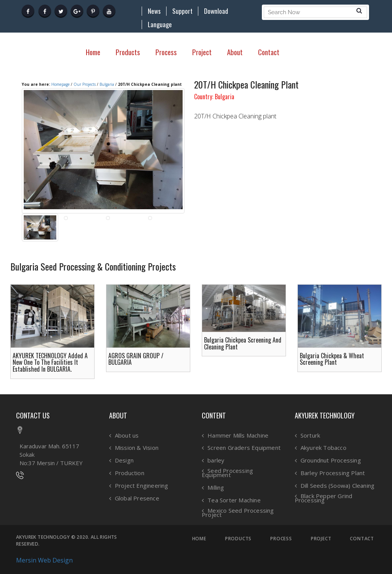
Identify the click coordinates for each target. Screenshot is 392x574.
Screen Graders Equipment (244, 448)
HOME (199, 539)
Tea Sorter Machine (234, 500)
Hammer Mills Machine (238, 435)
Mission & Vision (137, 448)
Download (216, 11)
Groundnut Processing (331, 460)
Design (124, 460)
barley (216, 460)
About (235, 52)
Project (202, 52)
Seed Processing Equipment (227, 473)
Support (182, 11)
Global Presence (137, 498)
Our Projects (85, 84)
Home (93, 52)
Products (128, 52)
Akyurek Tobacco (323, 448)
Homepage (60, 84)
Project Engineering (142, 486)
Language (160, 25)
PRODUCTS (238, 539)
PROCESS (281, 539)
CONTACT (362, 539)
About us (127, 435)
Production (130, 473)
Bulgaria (107, 84)
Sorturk (310, 435)
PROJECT (321, 539)
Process (166, 52)
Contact (269, 52)
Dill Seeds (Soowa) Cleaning (337, 486)
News (154, 11)
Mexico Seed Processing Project (238, 512)
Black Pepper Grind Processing (324, 498)
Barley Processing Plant (333, 473)
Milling (216, 488)
